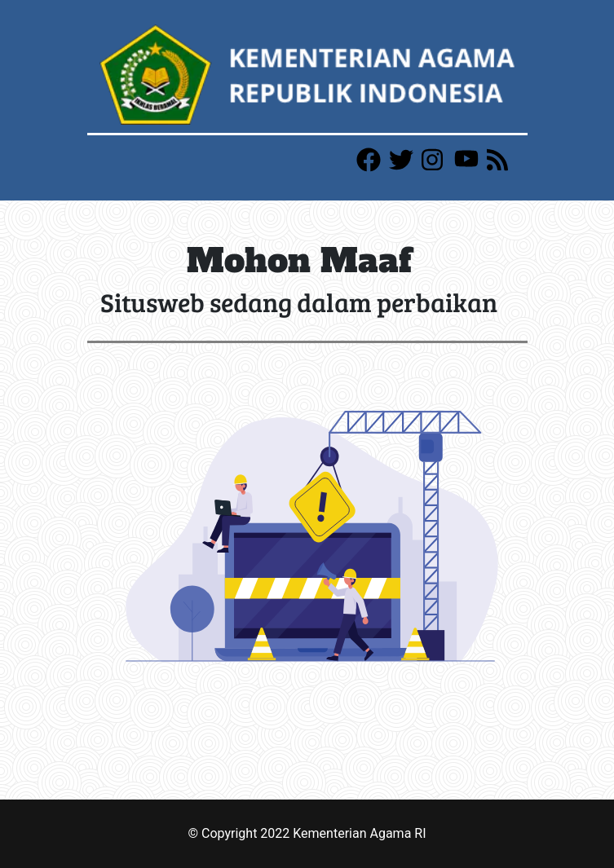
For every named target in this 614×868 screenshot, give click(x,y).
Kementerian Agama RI (359, 833)
